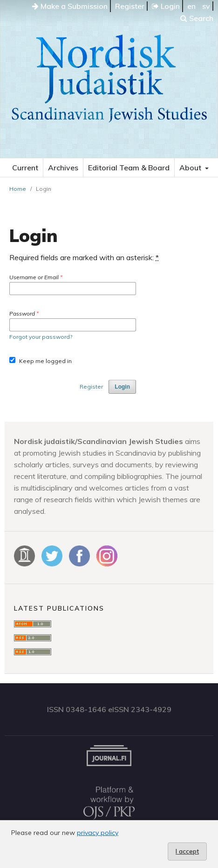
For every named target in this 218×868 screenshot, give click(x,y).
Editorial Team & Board (129, 168)
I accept (187, 851)
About (191, 168)
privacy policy (98, 833)
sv (206, 6)
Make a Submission (70, 6)
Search (197, 18)
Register (130, 6)
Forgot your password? (41, 337)
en (191, 6)
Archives (63, 168)
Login (166, 6)
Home (18, 189)
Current (25, 168)
